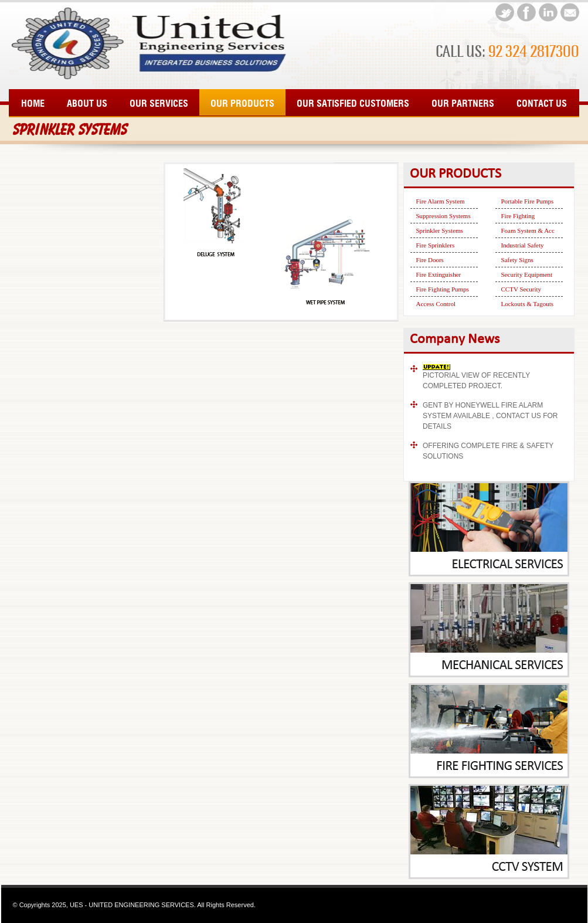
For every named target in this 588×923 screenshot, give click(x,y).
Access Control (436, 304)
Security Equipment (527, 274)
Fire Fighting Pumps (443, 289)
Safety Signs (517, 260)
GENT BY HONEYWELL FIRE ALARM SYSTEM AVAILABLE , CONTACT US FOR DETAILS (490, 416)
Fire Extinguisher (439, 274)
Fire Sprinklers (436, 245)
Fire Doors (430, 260)
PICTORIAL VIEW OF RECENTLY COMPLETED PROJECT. (476, 381)
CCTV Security (521, 289)
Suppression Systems (443, 216)
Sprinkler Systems (440, 230)
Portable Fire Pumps (528, 201)
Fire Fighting (518, 216)
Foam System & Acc (528, 230)
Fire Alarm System (441, 201)
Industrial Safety (523, 245)
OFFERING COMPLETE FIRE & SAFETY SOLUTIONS (488, 451)
